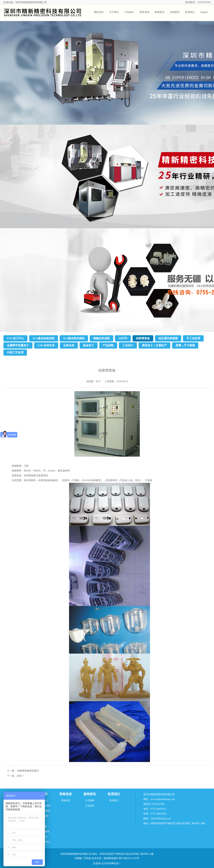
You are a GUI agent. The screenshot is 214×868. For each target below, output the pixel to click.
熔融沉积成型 (101, 338)
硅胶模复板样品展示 (28, 771)
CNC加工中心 (15, 338)
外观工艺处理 (15, 352)
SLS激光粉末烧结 (74, 338)
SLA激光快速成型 (44, 338)
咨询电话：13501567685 (198, 2)
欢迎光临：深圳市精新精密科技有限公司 (25, 2)
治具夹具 (69, 345)
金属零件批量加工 (18, 345)
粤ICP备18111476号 (129, 858)
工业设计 (128, 345)
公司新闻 (90, 800)
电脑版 (78, 858)
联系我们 (114, 794)
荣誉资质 (66, 794)
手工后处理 (193, 338)
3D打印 (123, 338)
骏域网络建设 (111, 858)
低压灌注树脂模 (168, 338)
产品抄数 (108, 345)
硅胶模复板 (143, 338)
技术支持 (96, 858)
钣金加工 (89, 345)
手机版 (87, 858)
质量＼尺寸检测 (185, 345)
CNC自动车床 (46, 345)
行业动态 (90, 806)
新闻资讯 (90, 794)
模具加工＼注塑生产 (154, 345)
